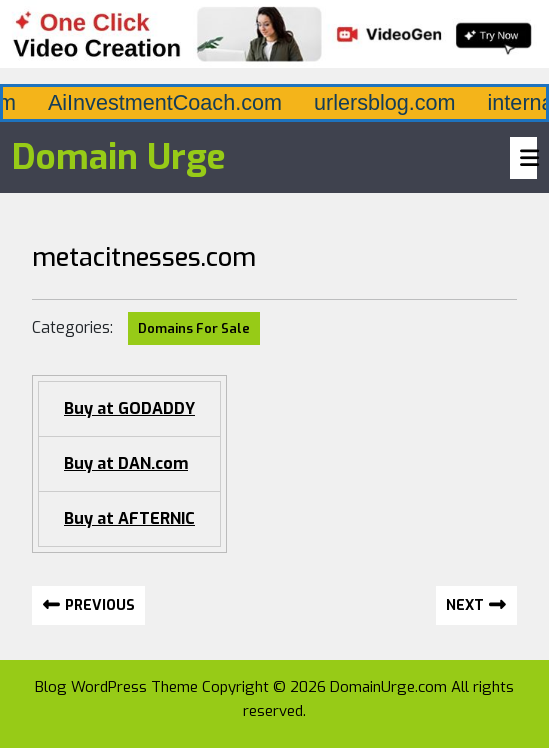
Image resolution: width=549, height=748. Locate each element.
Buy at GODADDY (129, 408)
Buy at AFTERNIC (129, 518)
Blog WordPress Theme (116, 687)
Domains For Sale (194, 328)
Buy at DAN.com (126, 463)
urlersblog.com (449, 102)
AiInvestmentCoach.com (229, 102)
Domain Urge (119, 157)
